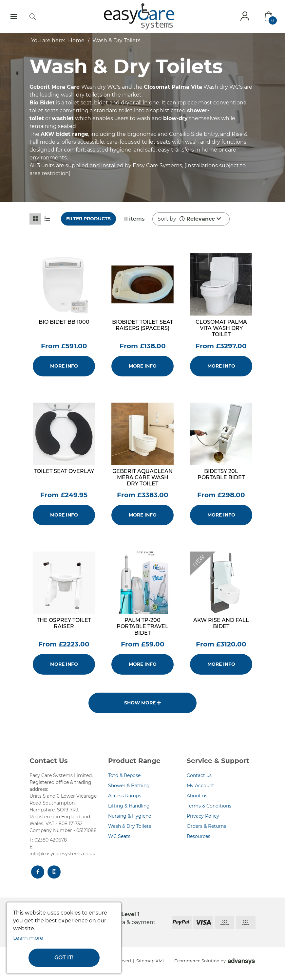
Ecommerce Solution (197, 961)
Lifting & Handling (129, 806)
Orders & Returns (206, 826)
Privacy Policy (203, 816)
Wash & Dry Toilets (116, 40)
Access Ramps (125, 796)
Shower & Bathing (129, 786)
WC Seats (119, 836)
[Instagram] (54, 872)
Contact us (199, 775)
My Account (200, 786)
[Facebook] (38, 872)
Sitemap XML (151, 961)
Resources (199, 836)
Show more (142, 703)
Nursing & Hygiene (130, 816)
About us (197, 796)
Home (76, 40)
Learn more (28, 938)
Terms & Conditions (209, 806)
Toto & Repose (124, 775)
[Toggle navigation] (14, 16)
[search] (33, 16)
